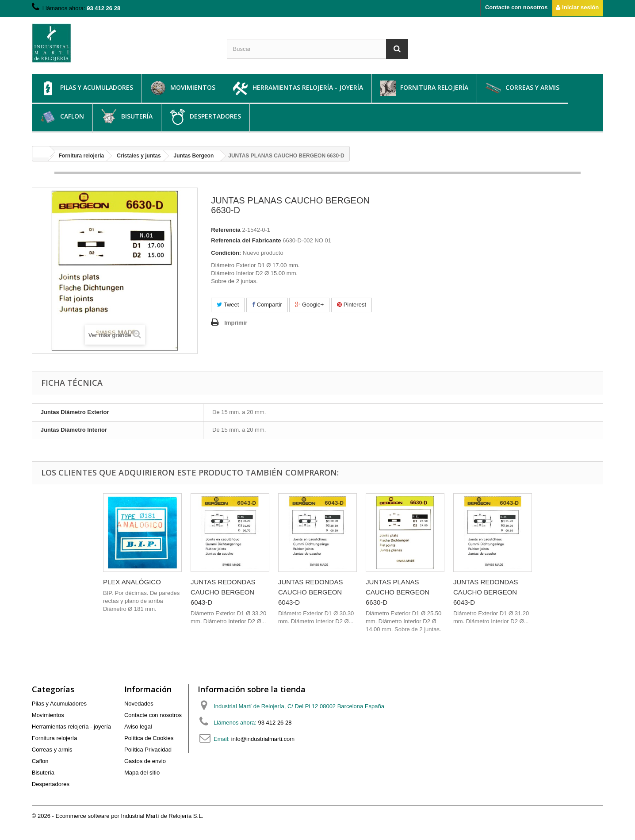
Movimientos (183, 88)
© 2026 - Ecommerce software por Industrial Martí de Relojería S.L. (118, 816)
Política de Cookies (149, 738)
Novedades (139, 704)
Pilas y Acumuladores (87, 88)
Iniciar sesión (577, 7)
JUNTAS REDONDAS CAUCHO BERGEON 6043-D (223, 592)
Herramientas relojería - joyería (298, 88)
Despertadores (205, 117)
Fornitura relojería (424, 88)
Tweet (228, 305)
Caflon (62, 117)
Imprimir (236, 323)
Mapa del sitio (142, 773)
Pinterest (352, 305)
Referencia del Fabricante (246, 240)
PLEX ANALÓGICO (132, 582)
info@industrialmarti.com (263, 739)
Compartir (267, 305)
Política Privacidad (148, 750)
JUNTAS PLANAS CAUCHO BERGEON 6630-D (398, 592)
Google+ (309, 305)
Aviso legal (138, 727)
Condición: (226, 253)
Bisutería (127, 117)
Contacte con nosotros (516, 7)
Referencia (226, 230)
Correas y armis (522, 88)
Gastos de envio (145, 761)
